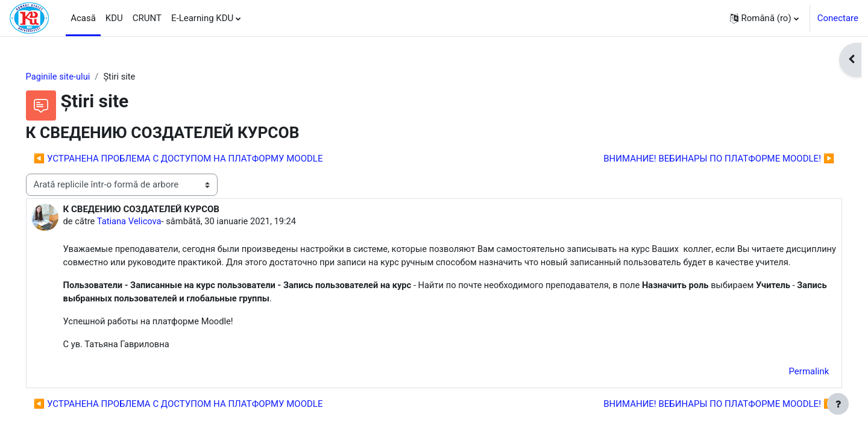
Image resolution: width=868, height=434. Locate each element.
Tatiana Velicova (147, 222)
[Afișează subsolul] (838, 404)
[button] (764, 18)
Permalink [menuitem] (792, 388)
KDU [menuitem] (114, 18)
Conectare (838, 18)
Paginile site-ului (76, 77)
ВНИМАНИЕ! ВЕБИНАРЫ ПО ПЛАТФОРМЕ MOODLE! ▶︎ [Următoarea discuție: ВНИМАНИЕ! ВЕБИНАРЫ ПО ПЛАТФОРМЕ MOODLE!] (702, 159)
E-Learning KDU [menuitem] (202, 18)
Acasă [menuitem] (83, 18)
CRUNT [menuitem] (147, 18)
